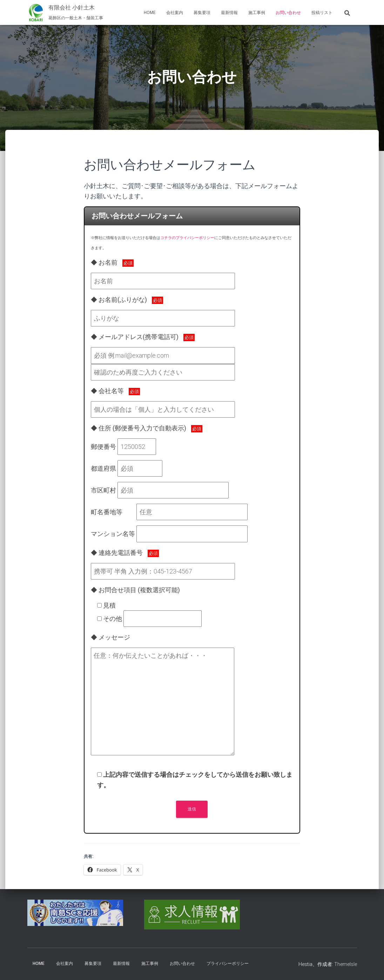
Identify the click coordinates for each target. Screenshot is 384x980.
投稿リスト (322, 13)
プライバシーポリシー (228, 964)
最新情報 (229, 13)
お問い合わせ (288, 13)
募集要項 (202, 13)
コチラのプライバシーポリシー (187, 238)
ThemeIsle (346, 964)
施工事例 (257, 13)
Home (150, 13)
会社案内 (175, 13)
